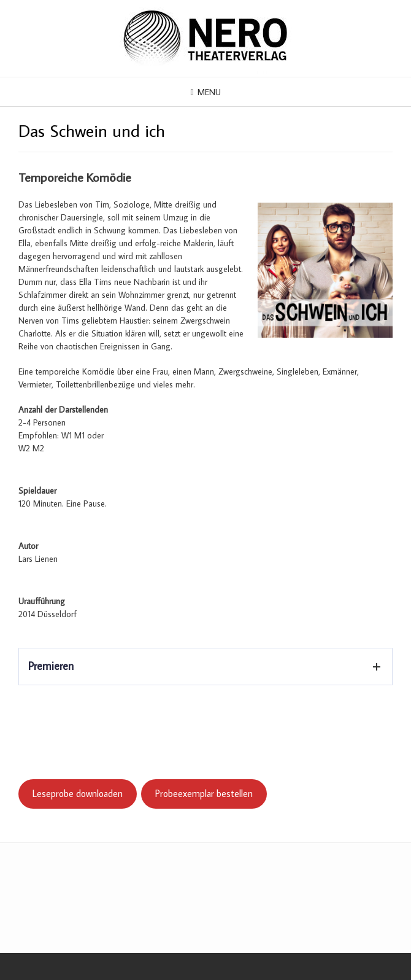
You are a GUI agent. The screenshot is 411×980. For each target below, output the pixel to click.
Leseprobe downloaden (78, 793)
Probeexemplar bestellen (204, 793)
